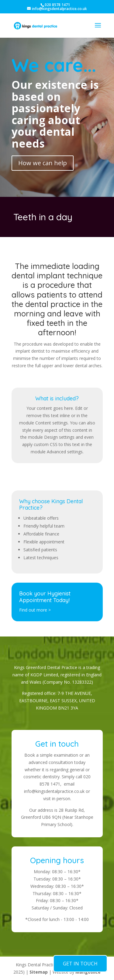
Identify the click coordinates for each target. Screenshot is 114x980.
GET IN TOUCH (80, 964)
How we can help (43, 163)
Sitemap (39, 972)
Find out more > (35, 610)
